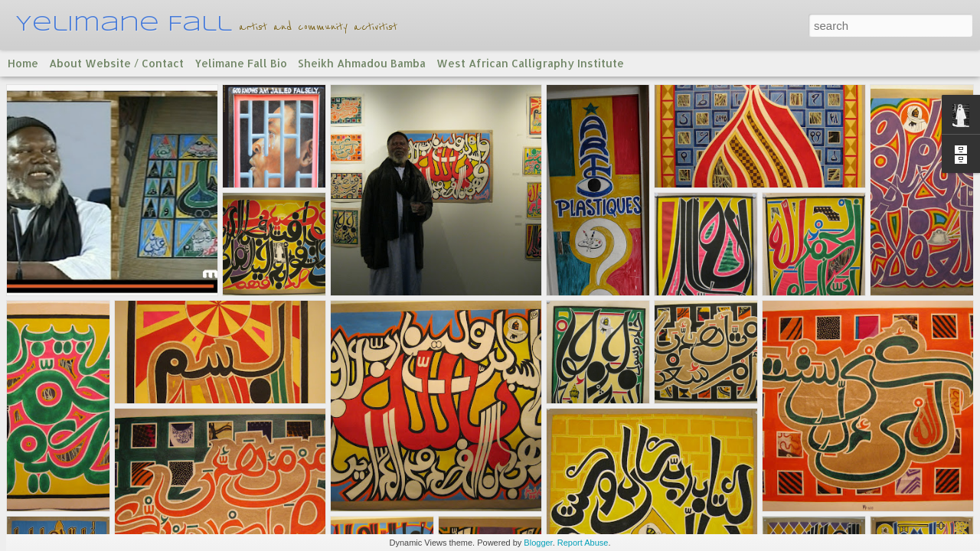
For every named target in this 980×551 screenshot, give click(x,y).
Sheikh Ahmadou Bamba (362, 63)
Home (23, 63)
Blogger (538, 543)
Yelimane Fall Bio (241, 63)
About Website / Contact (116, 63)
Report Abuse (583, 543)
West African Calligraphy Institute (530, 63)
